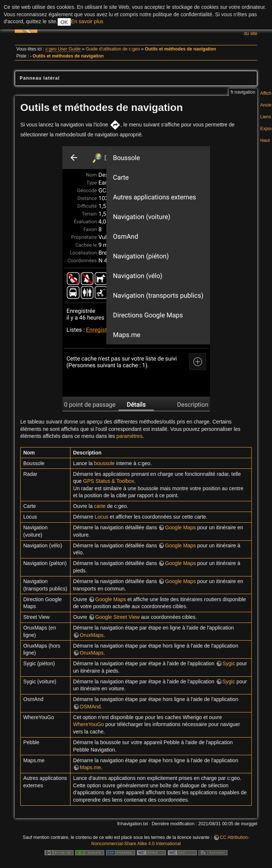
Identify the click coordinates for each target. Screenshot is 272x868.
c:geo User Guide (63, 49)
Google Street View (117, 617)
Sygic (229, 663)
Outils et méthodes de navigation (181, 49)
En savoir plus (87, 21)
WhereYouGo (89, 724)
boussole (104, 463)
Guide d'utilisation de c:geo (113, 49)
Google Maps (180, 527)
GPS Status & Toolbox (109, 481)
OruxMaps (92, 635)
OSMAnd (90, 707)
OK (64, 22)
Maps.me (90, 767)
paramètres (129, 436)
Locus (101, 517)
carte (100, 506)
